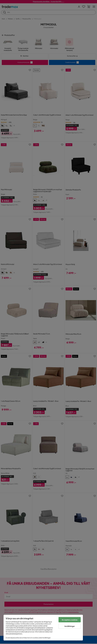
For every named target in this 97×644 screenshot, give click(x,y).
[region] (43, 628)
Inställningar (70, 626)
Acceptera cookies (70, 620)
